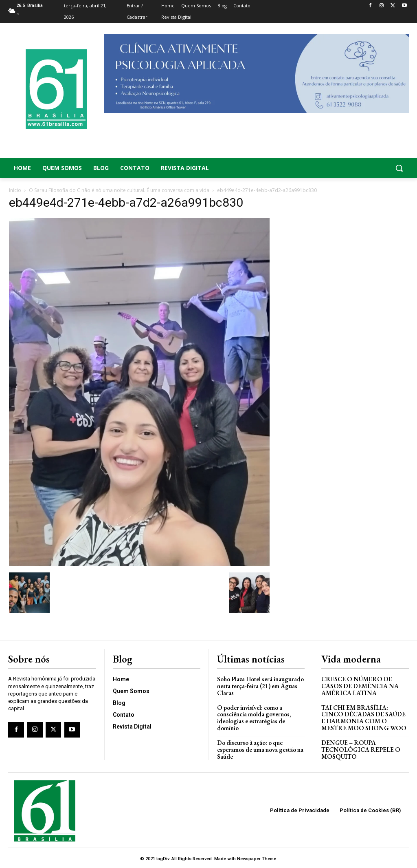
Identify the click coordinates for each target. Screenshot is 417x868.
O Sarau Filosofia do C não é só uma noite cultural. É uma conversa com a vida (119, 190)
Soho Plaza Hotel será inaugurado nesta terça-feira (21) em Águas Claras (260, 685)
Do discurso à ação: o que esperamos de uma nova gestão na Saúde (260, 748)
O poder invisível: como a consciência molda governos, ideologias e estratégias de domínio (254, 717)
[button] (365, 168)
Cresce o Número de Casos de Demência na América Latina (360, 685)
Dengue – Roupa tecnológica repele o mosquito (360, 748)
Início (15, 190)
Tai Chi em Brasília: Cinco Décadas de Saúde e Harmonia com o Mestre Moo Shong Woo (363, 717)
